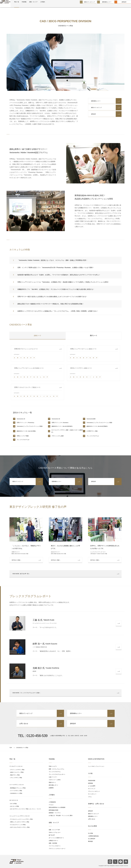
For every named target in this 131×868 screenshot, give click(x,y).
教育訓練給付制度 (53, 810)
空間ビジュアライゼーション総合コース (83, 349)
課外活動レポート (53, 785)
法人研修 (90, 833)
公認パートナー (53, 777)
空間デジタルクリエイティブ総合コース (27, 387)
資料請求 (120, 5)
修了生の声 (52, 835)
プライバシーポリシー (94, 791)
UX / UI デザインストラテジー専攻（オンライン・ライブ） (26, 809)
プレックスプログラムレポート (57, 774)
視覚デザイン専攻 (15, 775)
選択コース (94, 336)
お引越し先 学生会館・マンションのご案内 (61, 815)
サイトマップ (92, 789)
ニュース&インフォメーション (96, 766)
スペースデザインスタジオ (17, 785)
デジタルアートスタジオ (16, 766)
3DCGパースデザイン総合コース (81, 368)
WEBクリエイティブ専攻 (17, 772)
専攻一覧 (23, 6)
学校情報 (31, 6)
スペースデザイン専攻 (16, 791)
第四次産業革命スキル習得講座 (57, 807)
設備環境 (51, 788)
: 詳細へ (16, 560)
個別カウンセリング (85, 5)
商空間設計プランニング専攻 (18, 788)
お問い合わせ (40, 724)
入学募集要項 (52, 802)
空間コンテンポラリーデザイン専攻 (20, 822)
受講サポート (52, 782)
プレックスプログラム (55, 772)
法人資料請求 (92, 839)
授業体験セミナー (103, 5)
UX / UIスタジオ (14, 800)
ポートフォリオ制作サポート (56, 838)
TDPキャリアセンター (55, 832)
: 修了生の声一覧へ (65, 574)
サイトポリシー (92, 794)
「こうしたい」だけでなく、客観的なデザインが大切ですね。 (26, 547)
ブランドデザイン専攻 (16, 778)
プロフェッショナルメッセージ (57, 849)
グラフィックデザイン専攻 (17, 770)
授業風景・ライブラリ (55, 813)
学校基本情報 (92, 781)
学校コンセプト (53, 766)
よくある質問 (92, 786)
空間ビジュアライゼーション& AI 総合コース (29, 368)
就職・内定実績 (53, 843)
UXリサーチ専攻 (15, 806)
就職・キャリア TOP (54, 830)
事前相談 (90, 841)
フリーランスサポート (55, 846)
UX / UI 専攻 (13, 804)
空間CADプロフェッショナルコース (26, 349)
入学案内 (53, 6)
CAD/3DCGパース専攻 (16, 793)
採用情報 (90, 783)
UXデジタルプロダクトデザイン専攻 (20, 827)
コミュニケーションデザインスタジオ (20, 816)
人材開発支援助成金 (93, 836)
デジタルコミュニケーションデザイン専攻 (21, 819)
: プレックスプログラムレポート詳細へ (65, 693)
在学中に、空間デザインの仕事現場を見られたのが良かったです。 (105, 547)
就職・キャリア (42, 6)
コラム (90, 797)
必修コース (37, 336)
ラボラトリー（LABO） (55, 780)
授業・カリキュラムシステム (56, 769)
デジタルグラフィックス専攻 (18, 825)
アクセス (51, 805)
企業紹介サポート (53, 841)
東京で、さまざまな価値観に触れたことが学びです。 (65, 547)
